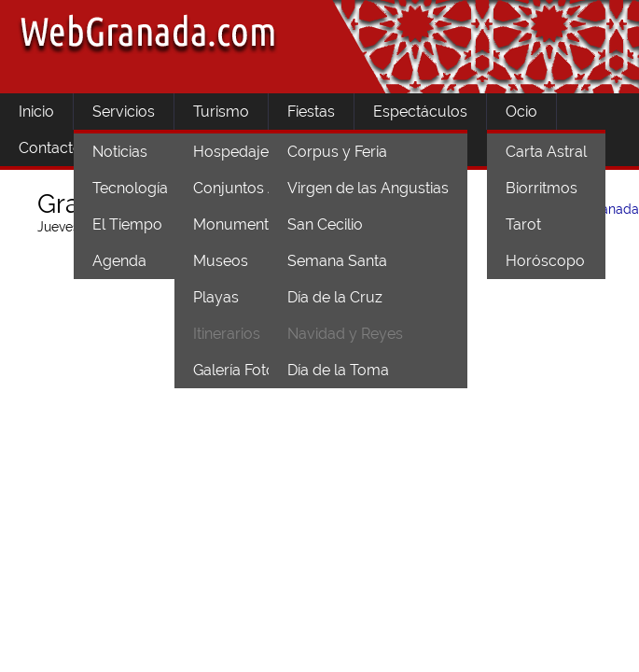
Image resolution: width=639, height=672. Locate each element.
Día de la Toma (338, 370)
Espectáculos (420, 112)
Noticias (120, 152)
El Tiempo (127, 224)
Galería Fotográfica (258, 370)
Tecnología (130, 188)
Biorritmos (542, 188)
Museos (221, 261)
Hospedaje (231, 152)
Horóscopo (545, 261)
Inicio (36, 112)
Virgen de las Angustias (368, 188)
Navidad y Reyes (345, 334)
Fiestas (311, 112)
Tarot (523, 224)
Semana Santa (337, 261)
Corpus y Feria (337, 152)
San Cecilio (325, 224)
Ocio (521, 112)
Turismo (221, 112)
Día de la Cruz (335, 297)
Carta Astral (546, 152)
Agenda (119, 261)
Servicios (124, 112)
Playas (216, 297)
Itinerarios (227, 334)
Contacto (50, 148)
